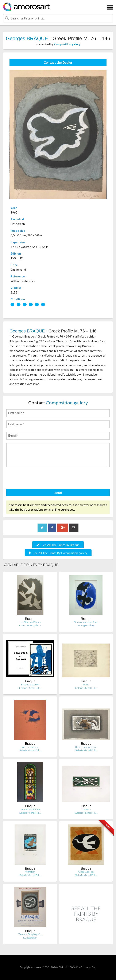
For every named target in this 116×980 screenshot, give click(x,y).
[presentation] (38, 479)
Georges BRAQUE (27, 38)
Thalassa (86, 809)
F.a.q (94, 967)
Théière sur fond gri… (86, 747)
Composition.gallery (67, 44)
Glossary (85, 967)
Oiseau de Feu (86, 872)
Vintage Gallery (86, 625)
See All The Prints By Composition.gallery (58, 553)
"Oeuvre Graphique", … (30, 934)
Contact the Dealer (58, 62)
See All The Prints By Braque (58, 545)
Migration (30, 872)
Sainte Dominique (30, 809)
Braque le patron (30, 684)
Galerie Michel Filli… (30, 688)
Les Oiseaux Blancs (30, 622)
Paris (86, 684)
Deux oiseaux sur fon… (86, 622)
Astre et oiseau (30, 747)
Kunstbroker (30, 938)
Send (58, 493)
